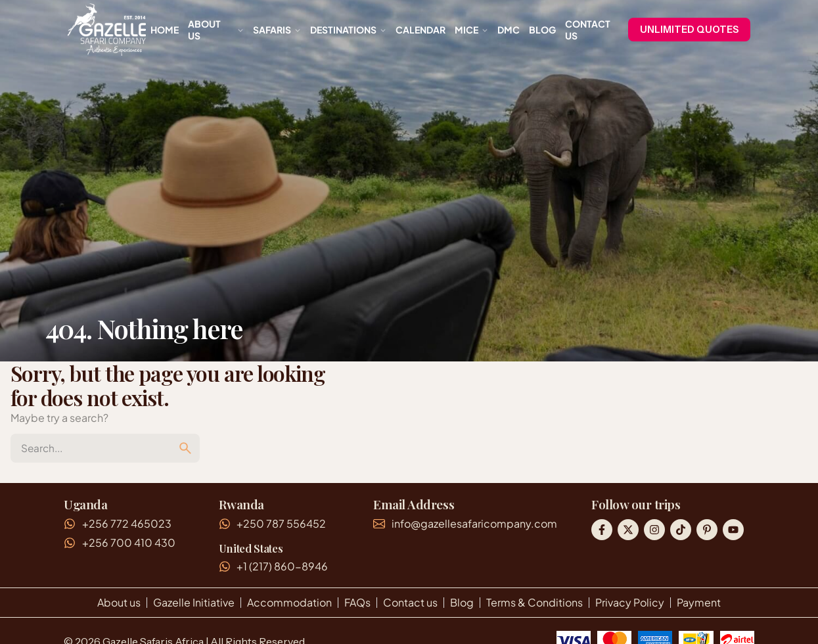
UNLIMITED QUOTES (689, 30)
